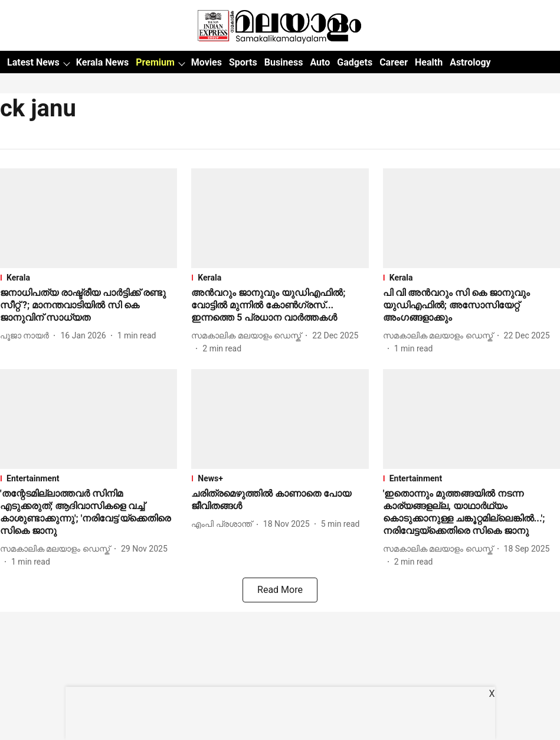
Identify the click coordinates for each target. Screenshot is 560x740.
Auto (320, 62)
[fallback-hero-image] (89, 218)
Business (284, 62)
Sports (243, 62)
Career (394, 62)
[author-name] (27, 336)
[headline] (89, 305)
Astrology (470, 62)
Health (429, 62)
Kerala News (102, 62)
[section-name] (89, 278)
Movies (207, 62)
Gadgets (355, 62)
